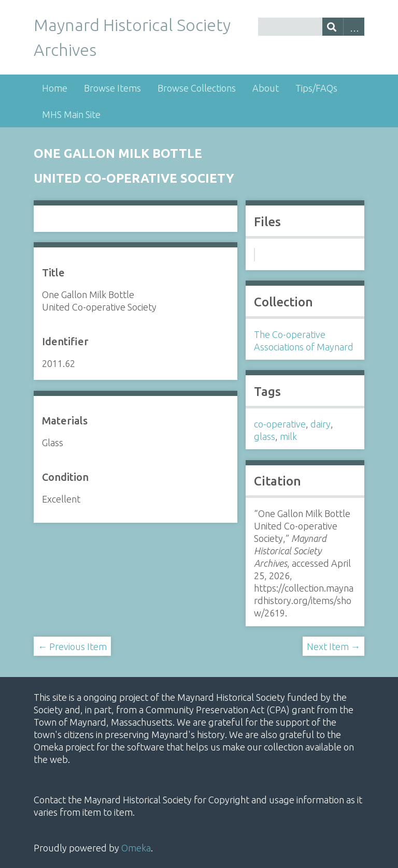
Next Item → (333, 646)
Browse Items (112, 88)
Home (55, 88)
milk (288, 436)
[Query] (311, 27)
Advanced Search (354, 27)
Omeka (136, 848)
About (266, 88)
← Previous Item (72, 646)
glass (265, 436)
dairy (321, 424)
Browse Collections (197, 88)
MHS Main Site (71, 114)
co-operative (280, 424)
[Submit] (333, 27)
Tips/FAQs (316, 88)
